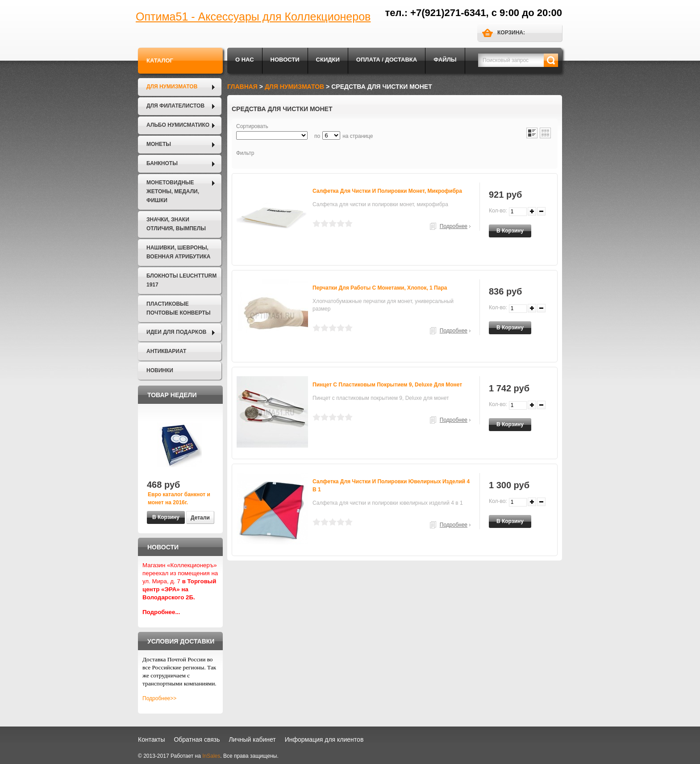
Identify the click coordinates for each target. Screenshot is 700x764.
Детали (200, 518)
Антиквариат (166, 351)
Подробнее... (161, 612)
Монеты (159, 144)
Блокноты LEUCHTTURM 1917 (181, 280)
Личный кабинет (252, 739)
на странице (358, 136)
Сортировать (252, 126)
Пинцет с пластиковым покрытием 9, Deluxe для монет (387, 385)
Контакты (151, 739)
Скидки (328, 60)
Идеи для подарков (176, 332)
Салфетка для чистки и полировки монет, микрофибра (387, 191)
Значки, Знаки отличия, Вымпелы (176, 224)
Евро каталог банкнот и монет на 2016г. (179, 498)
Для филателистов (175, 106)
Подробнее (454, 226)
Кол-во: (498, 211)
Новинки (160, 370)
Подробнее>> (159, 698)
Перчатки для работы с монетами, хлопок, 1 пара (380, 288)
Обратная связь (197, 739)
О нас (245, 60)
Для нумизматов (172, 87)
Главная (242, 87)
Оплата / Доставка (387, 60)
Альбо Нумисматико (178, 125)
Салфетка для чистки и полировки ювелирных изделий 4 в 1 (391, 486)
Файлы (445, 60)
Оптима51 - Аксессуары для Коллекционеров (253, 17)
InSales (211, 756)
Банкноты (162, 163)
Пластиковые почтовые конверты (178, 308)
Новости (285, 60)
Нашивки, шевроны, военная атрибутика (178, 252)
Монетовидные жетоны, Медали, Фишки (173, 191)
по (317, 136)
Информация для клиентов (324, 739)
